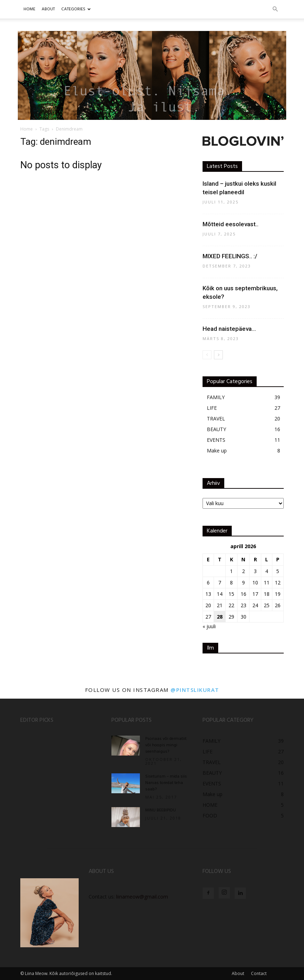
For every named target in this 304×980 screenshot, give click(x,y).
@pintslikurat (195, 690)
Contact (259, 973)
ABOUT (48, 9)
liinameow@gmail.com (142, 897)
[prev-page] (207, 355)
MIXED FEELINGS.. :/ (230, 256)
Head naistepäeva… (229, 329)
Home (29, 9)
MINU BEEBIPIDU (161, 810)
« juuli (209, 626)
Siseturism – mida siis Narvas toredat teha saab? (166, 783)
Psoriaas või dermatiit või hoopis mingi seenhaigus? (166, 745)
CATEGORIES (76, 9)
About (238, 973)
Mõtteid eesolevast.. (230, 224)
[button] (275, 9)
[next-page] (218, 355)
